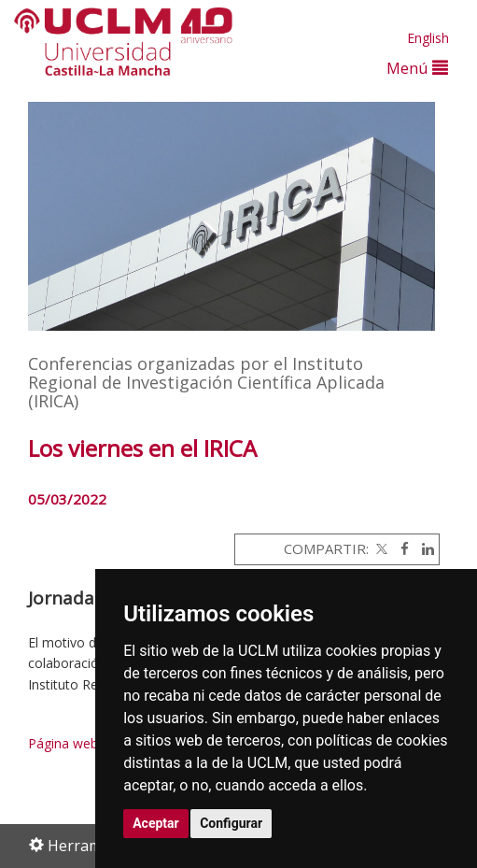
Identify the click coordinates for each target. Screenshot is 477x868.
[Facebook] (400, 548)
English (428, 38)
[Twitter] (380, 548)
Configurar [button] (231, 823)
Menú (417, 68)
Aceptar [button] (156, 823)
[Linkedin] (423, 548)
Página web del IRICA (92, 743)
